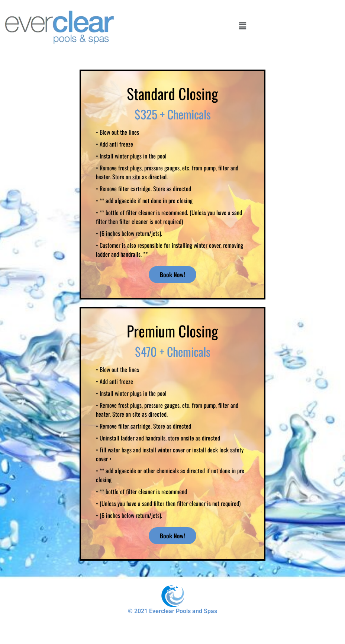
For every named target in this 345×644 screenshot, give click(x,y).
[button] (242, 25)
